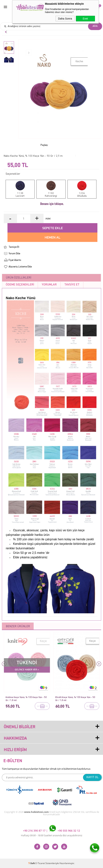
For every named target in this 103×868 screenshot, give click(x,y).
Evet (85, 19)
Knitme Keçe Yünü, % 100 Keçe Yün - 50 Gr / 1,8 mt (26, 699)
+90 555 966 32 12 (65, 831)
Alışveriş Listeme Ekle (20, 267)
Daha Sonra (65, 19)
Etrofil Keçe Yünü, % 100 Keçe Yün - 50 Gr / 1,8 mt (75, 699)
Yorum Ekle (14, 254)
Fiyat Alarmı (15, 260)
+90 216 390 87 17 (35, 831)
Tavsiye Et (14, 247)
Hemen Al (53, 238)
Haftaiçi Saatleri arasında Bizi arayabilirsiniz (52, 835)
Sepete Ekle (53, 228)
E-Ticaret (40, 863)
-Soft (32, 863)
